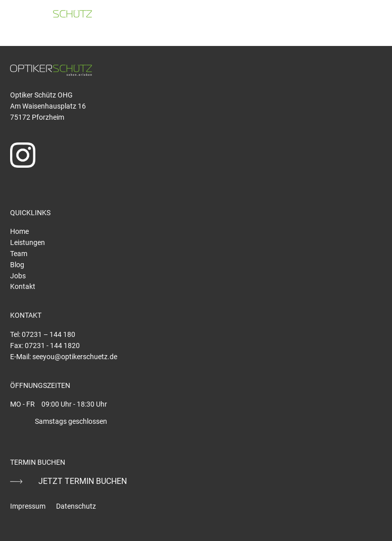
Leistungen (28, 242)
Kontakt (23, 286)
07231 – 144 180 (48, 334)
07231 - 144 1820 (52, 346)
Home (19, 231)
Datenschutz (76, 506)
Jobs (18, 276)
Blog (17, 265)
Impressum (28, 506)
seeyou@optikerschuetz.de (75, 357)
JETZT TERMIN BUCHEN (83, 481)
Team (19, 254)
